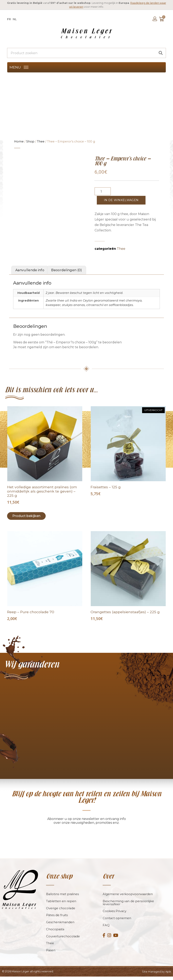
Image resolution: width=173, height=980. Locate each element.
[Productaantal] (103, 191)
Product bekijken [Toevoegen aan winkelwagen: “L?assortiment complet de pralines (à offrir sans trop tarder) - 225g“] (26, 516)
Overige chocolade (61, 911)
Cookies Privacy (115, 914)
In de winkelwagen (121, 200)
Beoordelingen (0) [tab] (66, 270)
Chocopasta (55, 933)
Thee (41, 141)
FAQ (106, 929)
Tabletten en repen (61, 904)
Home (19, 141)
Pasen (51, 954)
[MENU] (26, 67)
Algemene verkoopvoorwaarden (128, 897)
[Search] (161, 53)
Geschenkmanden (60, 926)
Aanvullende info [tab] (30, 270)
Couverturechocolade (63, 940)
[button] (15, 67)
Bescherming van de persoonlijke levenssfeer (128, 906)
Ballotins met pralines (63, 897)
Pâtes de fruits (57, 918)
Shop (30, 141)
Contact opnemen (117, 921)
